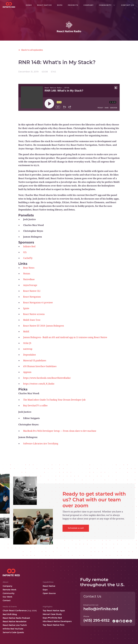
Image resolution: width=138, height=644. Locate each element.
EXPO (60, 5)
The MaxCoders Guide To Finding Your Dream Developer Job (54, 400)
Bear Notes (29, 268)
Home (29, 5)
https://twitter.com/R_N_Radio (39, 384)
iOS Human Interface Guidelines (40, 366)
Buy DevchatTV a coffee (35, 406)
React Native (49, 586)
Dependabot (30, 355)
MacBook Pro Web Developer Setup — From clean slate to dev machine (60, 431)
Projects (73, 5)
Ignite (26, 308)
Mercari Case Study (52, 614)
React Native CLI (32, 291)
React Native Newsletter (15, 621)
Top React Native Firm (54, 625)
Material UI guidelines (35, 360)
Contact (7, 600)
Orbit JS (27, 343)
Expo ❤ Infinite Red (52, 618)
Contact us (128, 5)
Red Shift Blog (10, 614)
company (89, 5)
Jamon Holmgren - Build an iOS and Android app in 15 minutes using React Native (65, 337)
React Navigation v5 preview (38, 303)
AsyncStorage (30, 285)
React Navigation (32, 297)
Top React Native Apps (54, 611)
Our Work (7, 597)
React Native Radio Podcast (16, 618)
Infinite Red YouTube (13, 629)
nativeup (28, 349)
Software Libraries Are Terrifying (41, 444)
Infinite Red (29, 246)
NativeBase (29, 279)
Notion (27, 274)
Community (9, 593)
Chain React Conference (20, 611)
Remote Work (10, 590)
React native (44, 5)
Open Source (49, 593)
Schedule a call (76, 528)
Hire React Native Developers (57, 621)
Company (7, 586)
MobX (26, 332)
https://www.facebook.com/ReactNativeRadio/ (47, 378)
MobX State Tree (32, 320)
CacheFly (28, 258)
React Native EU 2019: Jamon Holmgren (44, 326)
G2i (25, 252)
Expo (45, 590)
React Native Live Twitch (15, 625)
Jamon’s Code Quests (13, 632)
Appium (27, 372)
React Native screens (34, 314)
